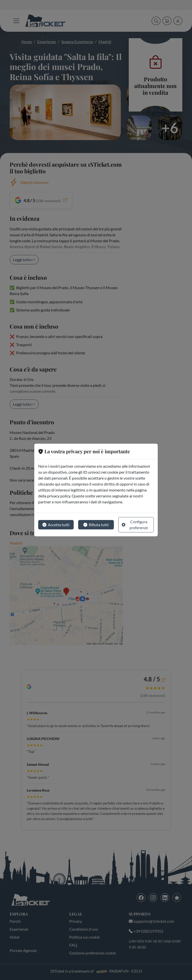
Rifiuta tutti (96, 525)
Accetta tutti (56, 525)
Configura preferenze (135, 525)
